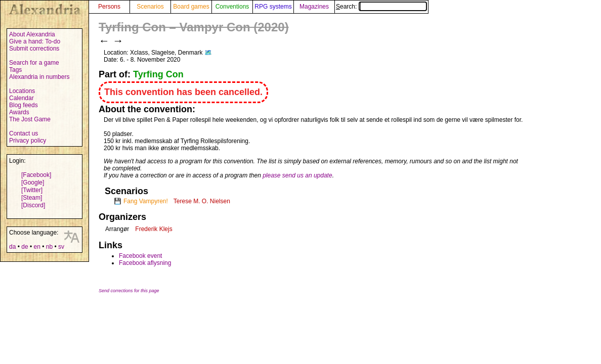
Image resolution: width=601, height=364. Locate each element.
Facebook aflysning (145, 263)
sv (61, 247)
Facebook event (140, 256)
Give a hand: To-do (35, 41)
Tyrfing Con (158, 74)
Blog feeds (24, 105)
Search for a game (34, 63)
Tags (15, 70)
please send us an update (297, 175)
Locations (22, 91)
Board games (191, 7)
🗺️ (208, 53)
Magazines (314, 7)
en (37, 247)
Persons (109, 7)
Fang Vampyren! (146, 201)
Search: (381, 7)
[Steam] (32, 198)
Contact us (24, 133)
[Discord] (33, 205)
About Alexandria (32, 34)
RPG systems (273, 7)
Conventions (232, 7)
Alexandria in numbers (39, 77)
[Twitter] (32, 190)
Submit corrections (34, 49)
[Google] (33, 183)
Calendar (22, 98)
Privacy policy (28, 141)
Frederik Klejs (154, 229)
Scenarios (150, 7)
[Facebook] (36, 175)
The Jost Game (30, 119)
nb (49, 247)
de (25, 247)
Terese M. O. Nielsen (202, 201)
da (12, 247)
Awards (19, 112)
